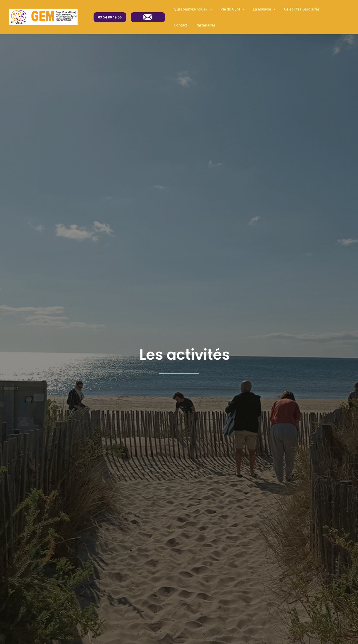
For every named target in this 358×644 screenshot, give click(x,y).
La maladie (261, 9)
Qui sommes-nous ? (192, 9)
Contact (329, 9)
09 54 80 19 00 (110, 17)
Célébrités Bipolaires (298, 9)
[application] (209, 9)
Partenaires (183, 25)
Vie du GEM (231, 9)
